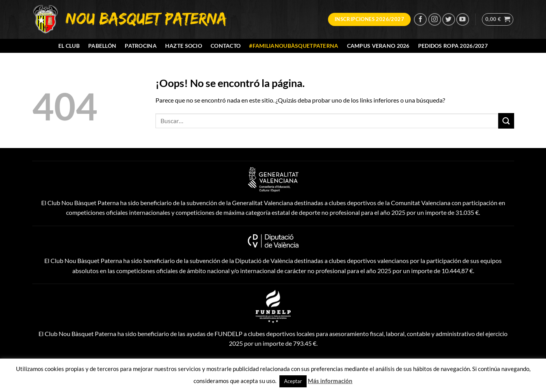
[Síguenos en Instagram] (435, 20)
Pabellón (102, 46)
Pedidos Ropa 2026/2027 (453, 46)
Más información (330, 381)
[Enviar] (506, 121)
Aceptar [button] (293, 381)
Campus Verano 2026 (378, 46)
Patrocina (141, 46)
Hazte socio (184, 46)
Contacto (226, 46)
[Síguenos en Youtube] (463, 20)
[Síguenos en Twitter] (449, 20)
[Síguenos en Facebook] (420, 20)
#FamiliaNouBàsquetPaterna (294, 46)
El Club (69, 46)
